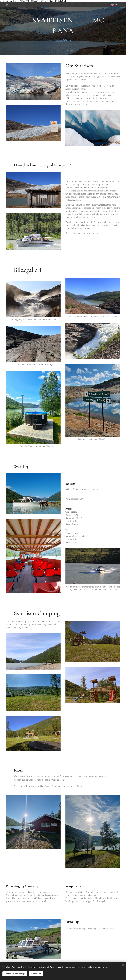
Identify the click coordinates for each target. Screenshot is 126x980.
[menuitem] (57, 51)
